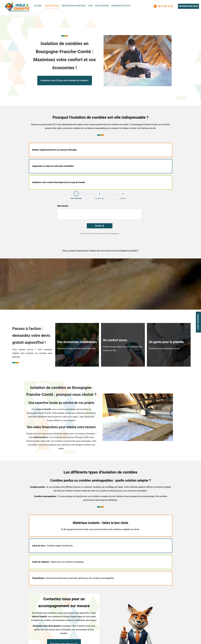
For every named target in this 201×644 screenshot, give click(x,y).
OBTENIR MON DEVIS (189, 6)
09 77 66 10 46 (115, 618)
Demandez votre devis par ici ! (64, 573)
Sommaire (121, 640)
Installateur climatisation (75, 597)
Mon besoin (151, 160)
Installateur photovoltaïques (112, 597)
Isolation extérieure (73, 600)
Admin (111, 640)
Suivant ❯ (154, 180)
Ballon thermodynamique (39, 600)
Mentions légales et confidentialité (91, 640)
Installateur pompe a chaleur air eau (43, 597)
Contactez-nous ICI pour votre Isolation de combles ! (65, 80)
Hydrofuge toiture (144, 597)
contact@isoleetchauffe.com (139, 618)
